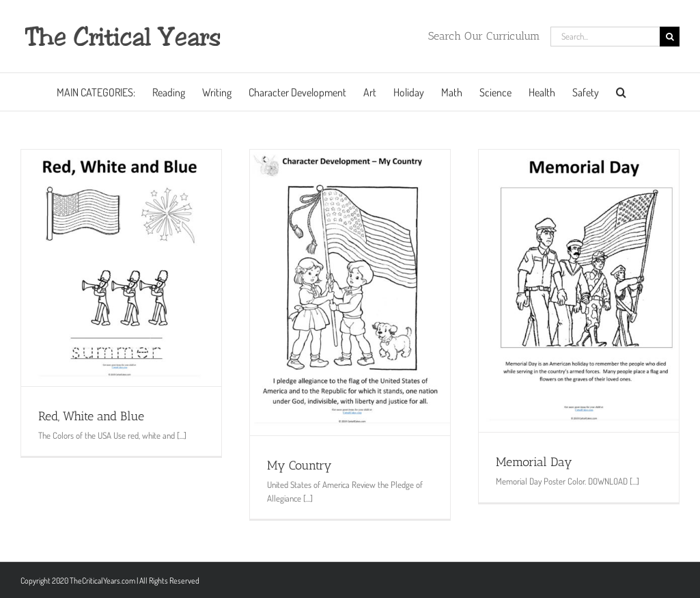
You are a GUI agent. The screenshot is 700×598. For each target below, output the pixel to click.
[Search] (670, 37)
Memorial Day (534, 462)
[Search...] (605, 37)
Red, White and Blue (91, 416)
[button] (621, 92)
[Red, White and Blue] (121, 268)
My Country (299, 465)
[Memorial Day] (579, 291)
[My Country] (350, 293)
